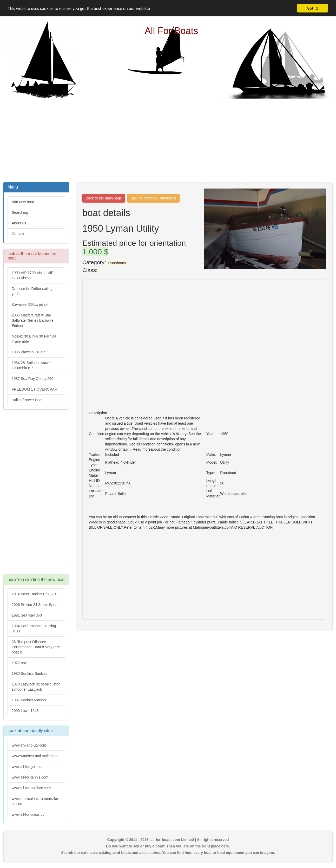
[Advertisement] (168, 140)
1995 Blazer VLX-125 (29, 352)
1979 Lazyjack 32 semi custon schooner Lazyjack (36, 687)
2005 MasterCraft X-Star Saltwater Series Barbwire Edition (33, 320)
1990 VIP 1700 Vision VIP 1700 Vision (33, 275)
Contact (18, 234)
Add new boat (23, 202)
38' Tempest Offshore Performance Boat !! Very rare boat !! (36, 647)
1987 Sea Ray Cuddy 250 (32, 379)
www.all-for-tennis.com (30, 777)
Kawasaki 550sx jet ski (30, 305)
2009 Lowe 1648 (25, 711)
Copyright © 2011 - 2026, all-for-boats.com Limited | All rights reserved (168, 840)
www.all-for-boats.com (30, 814)
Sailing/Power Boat (27, 400)
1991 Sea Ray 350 (27, 615)
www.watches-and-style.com (35, 756)
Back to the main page (104, 198)
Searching (20, 212)
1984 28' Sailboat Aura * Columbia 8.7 (31, 365)
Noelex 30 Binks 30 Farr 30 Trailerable (34, 339)
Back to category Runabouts (153, 198)
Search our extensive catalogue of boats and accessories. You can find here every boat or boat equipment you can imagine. (168, 853)
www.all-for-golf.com (28, 767)
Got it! (313, 8)
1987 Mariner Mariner (29, 700)
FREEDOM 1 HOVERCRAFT (35, 389)
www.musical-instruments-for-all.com (36, 801)
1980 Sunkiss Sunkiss (29, 673)
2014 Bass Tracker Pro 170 (34, 594)
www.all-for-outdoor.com (31, 788)
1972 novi (20, 663)
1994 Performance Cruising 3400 (34, 629)
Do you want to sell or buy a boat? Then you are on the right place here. (168, 846)
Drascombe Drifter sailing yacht (32, 291)
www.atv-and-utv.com (29, 745)
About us (19, 223)
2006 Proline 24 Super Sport (35, 605)
